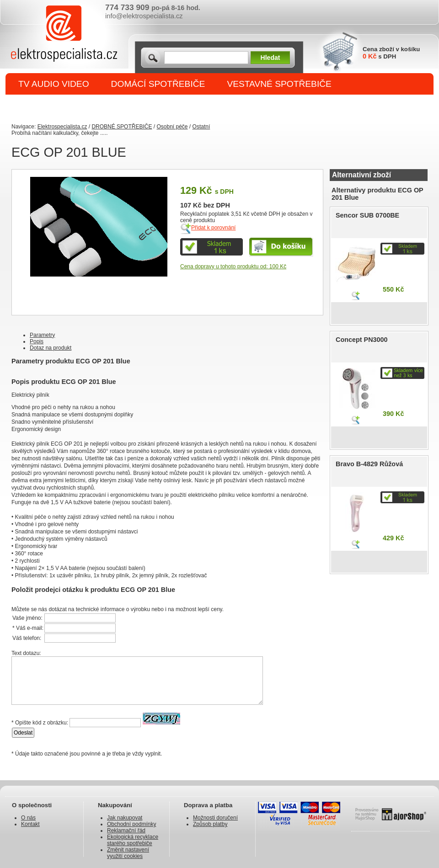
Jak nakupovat (125, 818)
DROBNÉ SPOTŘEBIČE (67, 106)
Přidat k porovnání (213, 228)
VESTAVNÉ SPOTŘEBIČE (279, 84)
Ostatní (201, 127)
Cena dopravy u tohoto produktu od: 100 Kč (233, 266)
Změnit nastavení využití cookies (128, 853)
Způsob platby (210, 824)
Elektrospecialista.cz (62, 127)
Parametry (42, 335)
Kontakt (30, 824)
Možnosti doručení (215, 818)
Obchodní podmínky (131, 824)
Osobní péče (172, 127)
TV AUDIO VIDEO (54, 84)
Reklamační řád (126, 831)
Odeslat (23, 733)
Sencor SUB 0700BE (367, 215)
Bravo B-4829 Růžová (369, 464)
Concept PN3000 (362, 340)
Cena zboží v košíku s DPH (391, 53)
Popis (37, 341)
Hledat (270, 58)
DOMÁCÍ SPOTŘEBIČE (158, 84)
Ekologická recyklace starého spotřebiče (133, 840)
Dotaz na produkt (51, 348)
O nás (28, 818)
